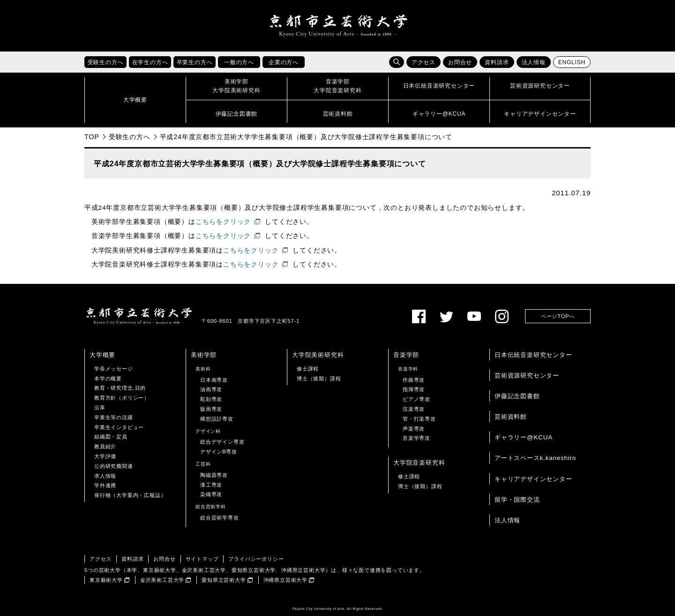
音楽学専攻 (416, 438)
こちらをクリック (223, 222)
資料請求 (497, 62)
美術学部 (204, 355)
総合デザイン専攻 (222, 442)
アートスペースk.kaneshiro (535, 458)
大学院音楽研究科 (419, 463)
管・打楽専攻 (419, 419)
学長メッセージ (114, 369)
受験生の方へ (130, 137)
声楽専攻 (414, 429)
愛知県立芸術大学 (224, 580)
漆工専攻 (211, 485)
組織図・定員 (111, 437)
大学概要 (102, 355)
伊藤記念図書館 (517, 396)
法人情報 (534, 62)
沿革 (100, 408)
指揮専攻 (414, 389)
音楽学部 (406, 355)
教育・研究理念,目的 (120, 388)
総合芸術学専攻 (220, 518)
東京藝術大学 (106, 580)
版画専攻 (211, 409)
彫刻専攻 (211, 399)
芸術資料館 (511, 417)
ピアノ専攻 (416, 399)
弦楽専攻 (414, 409)
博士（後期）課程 (319, 379)
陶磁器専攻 (214, 475)
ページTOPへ (558, 316)
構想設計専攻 (217, 419)
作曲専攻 (414, 380)
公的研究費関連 (114, 466)
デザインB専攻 (219, 452)
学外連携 (105, 485)
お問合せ (460, 62)
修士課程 (308, 369)
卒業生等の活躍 (114, 417)
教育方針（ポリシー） (122, 398)
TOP (92, 137)
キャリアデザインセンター (533, 479)
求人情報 (105, 476)
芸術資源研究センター (527, 375)
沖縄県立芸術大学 (285, 580)
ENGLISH (572, 62)
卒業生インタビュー (119, 427)
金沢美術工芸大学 (162, 580)
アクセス (424, 62)
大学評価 (105, 456)
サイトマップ (202, 559)
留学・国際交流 (517, 500)
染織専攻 (211, 494)
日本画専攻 (214, 380)
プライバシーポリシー (256, 559)
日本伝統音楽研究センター (533, 355)
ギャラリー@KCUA (524, 437)
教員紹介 (105, 446)
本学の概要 (108, 379)
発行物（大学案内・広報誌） (130, 495)
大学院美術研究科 (318, 355)
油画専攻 (211, 389)
